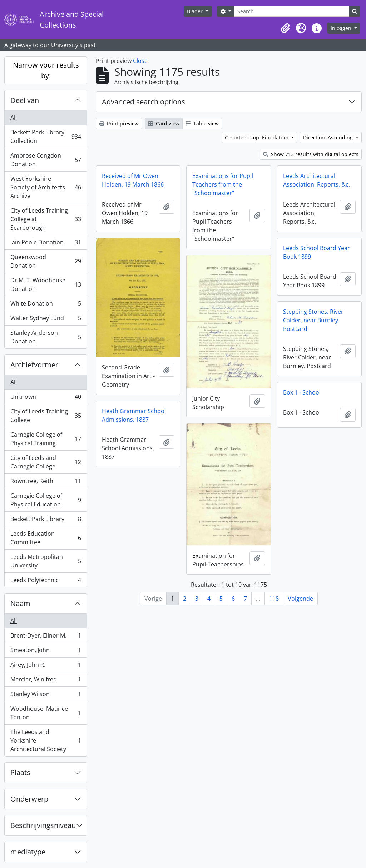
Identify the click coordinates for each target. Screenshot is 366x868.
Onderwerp (29, 799)
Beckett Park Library (46, 520)
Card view (164, 123)
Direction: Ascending (329, 137)
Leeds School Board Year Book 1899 (316, 252)
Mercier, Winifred (46, 681)
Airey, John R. (46, 666)
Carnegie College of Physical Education (46, 500)
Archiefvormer (34, 365)
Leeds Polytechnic (46, 581)
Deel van (25, 100)
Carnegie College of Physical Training (46, 439)
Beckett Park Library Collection (46, 137)
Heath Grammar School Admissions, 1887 (134, 415)
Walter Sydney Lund (46, 320)
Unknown (46, 398)
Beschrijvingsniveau (43, 825)
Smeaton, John (46, 652)
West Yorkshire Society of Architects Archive (46, 187)
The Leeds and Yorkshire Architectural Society (46, 740)
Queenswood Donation (46, 261)
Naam (20, 603)
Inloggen (342, 28)
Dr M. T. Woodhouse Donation (46, 284)
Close (140, 61)
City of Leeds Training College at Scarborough (46, 219)
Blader (196, 11)
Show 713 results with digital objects (311, 154)
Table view (202, 123)
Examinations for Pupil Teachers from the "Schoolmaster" (223, 184)
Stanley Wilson (46, 696)
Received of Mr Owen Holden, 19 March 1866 (133, 180)
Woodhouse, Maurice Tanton (46, 713)
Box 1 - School (302, 392)
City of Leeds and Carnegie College (46, 462)
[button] (285, 28)
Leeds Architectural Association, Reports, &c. (316, 180)
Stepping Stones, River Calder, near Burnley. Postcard (313, 320)
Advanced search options (144, 102)
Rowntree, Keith (46, 483)
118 (274, 599)
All (14, 118)
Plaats (20, 772)
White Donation (46, 305)
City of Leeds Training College (46, 416)
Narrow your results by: (46, 70)
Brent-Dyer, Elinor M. (46, 637)
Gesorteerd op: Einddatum (257, 137)
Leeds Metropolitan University (46, 561)
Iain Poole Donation (46, 244)
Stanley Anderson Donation (46, 337)
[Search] (292, 11)
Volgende (300, 599)
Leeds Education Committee (46, 538)
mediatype (28, 852)
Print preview (119, 123)
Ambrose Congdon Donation (46, 160)
